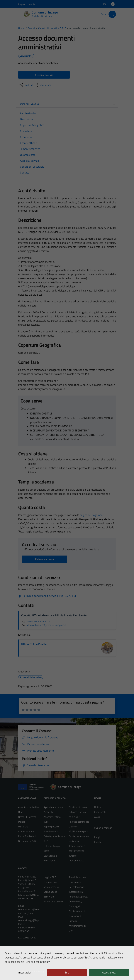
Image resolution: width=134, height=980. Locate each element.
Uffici (21, 812)
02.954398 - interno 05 (36, 621)
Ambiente (48, 812)
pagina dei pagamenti (92, 515)
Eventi (98, 842)
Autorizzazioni (51, 831)
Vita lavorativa (76, 860)
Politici (21, 822)
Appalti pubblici (51, 827)
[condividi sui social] (26, 85)
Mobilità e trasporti (78, 831)
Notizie (98, 807)
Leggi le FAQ (50, 877)
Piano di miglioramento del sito (78, 926)
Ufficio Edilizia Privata (34, 644)
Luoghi (98, 837)
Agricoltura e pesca (53, 807)
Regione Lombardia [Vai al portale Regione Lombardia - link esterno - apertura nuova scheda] (27, 4)
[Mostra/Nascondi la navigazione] (6, 14)
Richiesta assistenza (54, 901)
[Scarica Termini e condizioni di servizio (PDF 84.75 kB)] (47, 596)
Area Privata (24, 952)
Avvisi (97, 817)
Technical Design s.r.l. (39, 971)
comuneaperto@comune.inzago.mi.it (29, 911)
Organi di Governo (27, 817)
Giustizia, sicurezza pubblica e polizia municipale (78, 812)
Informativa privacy (79, 897)
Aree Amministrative (29, 807)
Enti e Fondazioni (27, 836)
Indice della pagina (67, 104)
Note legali (74, 906)
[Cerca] (112, 14)
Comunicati (100, 812)
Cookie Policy (75, 901)
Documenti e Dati (27, 841)
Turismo (73, 856)
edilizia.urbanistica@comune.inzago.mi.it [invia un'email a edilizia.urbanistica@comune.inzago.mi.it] (44, 625)
